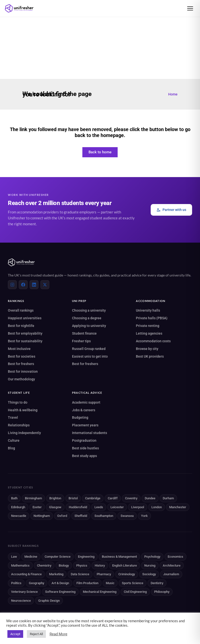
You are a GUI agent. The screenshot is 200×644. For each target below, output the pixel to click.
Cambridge (93, 498)
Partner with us (171, 210)
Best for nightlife (21, 326)
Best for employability (25, 333)
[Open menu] (190, 8)
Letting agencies (149, 333)
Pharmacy (104, 574)
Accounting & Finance (26, 574)
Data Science (80, 574)
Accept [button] (15, 634)
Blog (11, 448)
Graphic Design (49, 601)
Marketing (56, 574)
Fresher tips (81, 341)
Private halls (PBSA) (152, 318)
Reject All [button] (36, 634)
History (100, 565)
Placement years (85, 425)
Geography (36, 583)
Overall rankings (21, 310)
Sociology (149, 574)
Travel (13, 417)
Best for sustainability (25, 341)
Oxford (62, 516)
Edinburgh (18, 507)
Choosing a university (89, 310)
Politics (16, 583)
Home (173, 94)
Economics (175, 557)
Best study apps (84, 456)
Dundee (150, 498)
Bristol (73, 498)
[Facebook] (23, 285)
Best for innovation (23, 371)
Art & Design (60, 583)
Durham (168, 498)
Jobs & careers (84, 410)
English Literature (125, 565)
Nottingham (42, 516)
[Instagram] (12, 285)
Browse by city (147, 349)
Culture (14, 440)
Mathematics (20, 565)
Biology (64, 565)
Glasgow (55, 507)
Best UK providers (150, 356)
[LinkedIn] (34, 285)
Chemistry (44, 565)
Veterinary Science (24, 592)
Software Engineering (60, 592)
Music (110, 583)
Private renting (148, 326)
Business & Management (119, 557)
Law (14, 557)
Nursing (150, 565)
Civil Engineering (135, 592)
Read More (58, 634)
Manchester (178, 507)
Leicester (117, 507)
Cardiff (113, 498)
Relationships (19, 425)
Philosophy (162, 592)
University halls (148, 310)
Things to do (18, 402)
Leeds (99, 507)
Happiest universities (25, 318)
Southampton (104, 516)
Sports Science (133, 583)
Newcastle (19, 516)
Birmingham (33, 498)
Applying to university (89, 326)
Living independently (24, 433)
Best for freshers (21, 364)
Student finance (84, 333)
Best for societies (22, 356)
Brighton (55, 498)
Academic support (86, 402)
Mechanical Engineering (100, 592)
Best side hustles (85, 448)
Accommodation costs (153, 341)
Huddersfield (78, 507)
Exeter (37, 507)
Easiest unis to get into (90, 356)
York (144, 516)
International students (90, 433)
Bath (14, 498)
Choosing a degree (87, 318)
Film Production (87, 583)
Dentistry (157, 583)
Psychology (152, 557)
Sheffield (81, 516)
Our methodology (21, 379)
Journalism (171, 574)
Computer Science (58, 557)
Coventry (131, 498)
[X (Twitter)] (45, 285)
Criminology (127, 574)
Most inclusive (19, 349)
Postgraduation (84, 440)
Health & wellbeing (23, 410)
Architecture (172, 565)
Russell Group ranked (89, 349)
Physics (82, 565)
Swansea (127, 516)
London (157, 507)
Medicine (31, 557)
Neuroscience (21, 601)
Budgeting (80, 417)
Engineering (86, 557)
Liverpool (138, 507)
